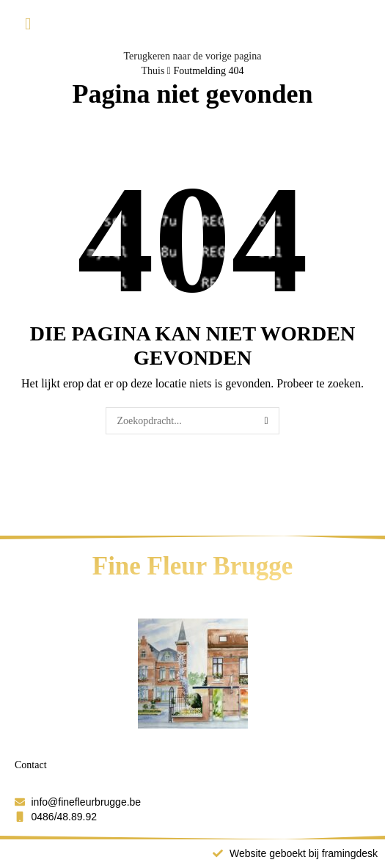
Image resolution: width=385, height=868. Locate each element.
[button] (28, 25)
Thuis (153, 71)
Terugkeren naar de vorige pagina (193, 56)
